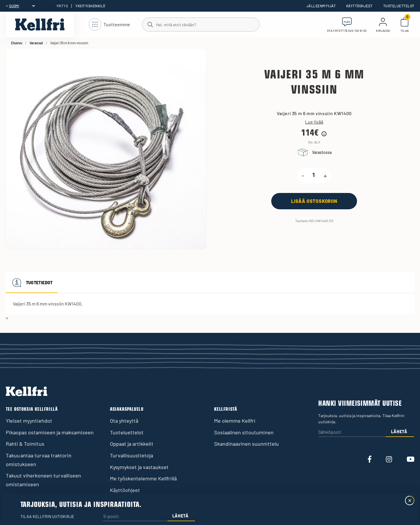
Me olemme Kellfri (235, 421)
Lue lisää (314, 122)
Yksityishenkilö (90, 6)
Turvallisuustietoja (132, 455)
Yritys (62, 6)
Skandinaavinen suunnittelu (246, 444)
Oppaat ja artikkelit (132, 444)
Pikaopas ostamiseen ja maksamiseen (50, 432)
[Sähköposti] (352, 432)
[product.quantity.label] (314, 175)
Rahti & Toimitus (25, 444)
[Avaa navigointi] (109, 25)
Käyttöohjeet (359, 6)
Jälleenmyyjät (321, 6)
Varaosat (36, 43)
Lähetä (399, 432)
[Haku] (201, 24)
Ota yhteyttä (124, 421)
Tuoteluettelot (399, 6)
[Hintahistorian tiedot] (324, 134)
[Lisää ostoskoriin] (314, 201)
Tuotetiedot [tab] (32, 282)
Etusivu (17, 43)
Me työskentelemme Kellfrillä (143, 478)
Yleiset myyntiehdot (29, 421)
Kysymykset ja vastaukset (139, 467)
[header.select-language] (22, 6)
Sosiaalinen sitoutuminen (244, 432)
